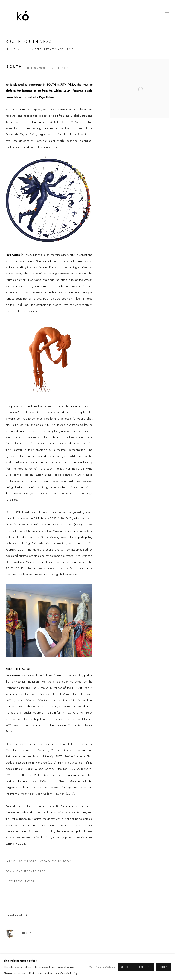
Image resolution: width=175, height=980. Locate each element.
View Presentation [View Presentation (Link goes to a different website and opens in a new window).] (20, 881)
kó (24, 14)
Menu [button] (167, 14)
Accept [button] (163, 967)
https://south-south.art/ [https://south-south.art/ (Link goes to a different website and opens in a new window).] (48, 68)
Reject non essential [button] (136, 967)
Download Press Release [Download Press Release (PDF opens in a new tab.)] (25, 871)
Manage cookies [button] (102, 967)
